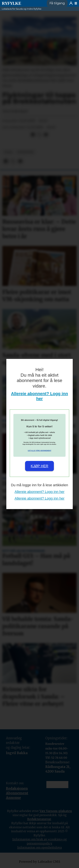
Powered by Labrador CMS (40, 862)
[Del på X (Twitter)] (39, 135)
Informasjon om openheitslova (39, 848)
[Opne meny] (76, 3)
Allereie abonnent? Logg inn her (39, 492)
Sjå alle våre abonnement (39, 451)
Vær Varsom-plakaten (56, 811)
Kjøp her (39, 466)
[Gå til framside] (22, 3)
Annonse (13, 798)
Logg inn (71, 3)
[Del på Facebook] (33, 135)
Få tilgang (57, 3)
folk (8, 152)
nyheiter (25, 152)
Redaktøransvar (39, 819)
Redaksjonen (17, 788)
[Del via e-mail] (46, 135)
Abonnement (17, 793)
